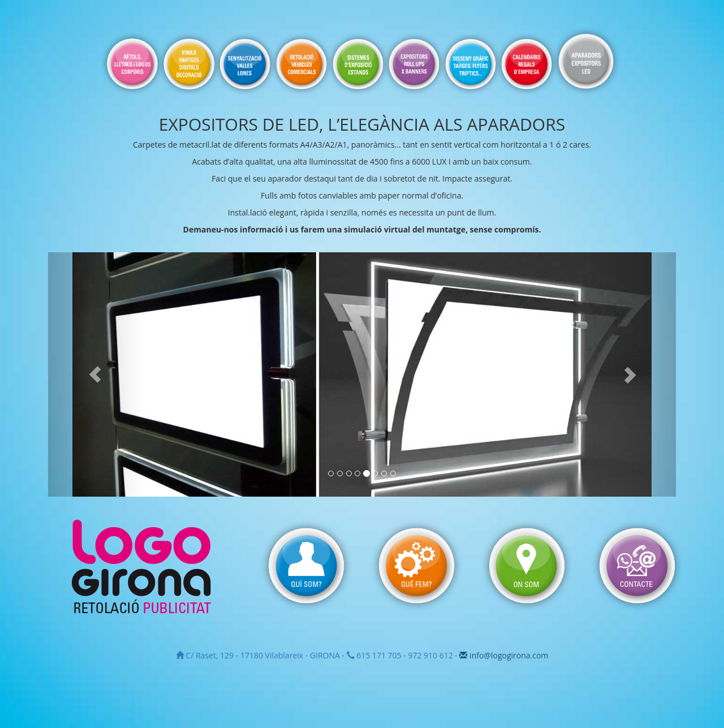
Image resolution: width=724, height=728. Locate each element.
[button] (95, 374)
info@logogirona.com (504, 655)
